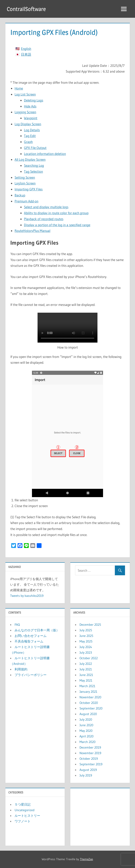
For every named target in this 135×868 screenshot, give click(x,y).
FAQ (17, 625)
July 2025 (86, 630)
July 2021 (86, 669)
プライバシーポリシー (31, 675)
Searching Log (34, 165)
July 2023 (86, 652)
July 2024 (86, 647)
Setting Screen (25, 177)
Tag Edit (30, 136)
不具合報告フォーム (29, 641)
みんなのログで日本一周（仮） (37, 630)
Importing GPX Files (29, 189)
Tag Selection (33, 171)
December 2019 (90, 747)
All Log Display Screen (30, 159)
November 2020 (90, 697)
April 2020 (86, 736)
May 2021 (86, 680)
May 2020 (86, 731)
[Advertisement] (100, 816)
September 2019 (91, 764)
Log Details (32, 130)
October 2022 (89, 658)
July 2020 (86, 719)
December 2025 (90, 625)
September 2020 (91, 708)
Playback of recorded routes (44, 219)
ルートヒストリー (27, 816)
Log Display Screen (28, 124)
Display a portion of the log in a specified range (57, 225)
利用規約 (21, 669)
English (26, 49)
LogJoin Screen (25, 183)
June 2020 (86, 725)
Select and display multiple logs (46, 207)
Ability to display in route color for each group (56, 213)
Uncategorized (25, 810)
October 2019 (89, 759)
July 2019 (86, 775)
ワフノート (23, 821)
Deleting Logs (34, 100)
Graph (28, 142)
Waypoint (31, 118)
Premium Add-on (26, 201)
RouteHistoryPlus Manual (32, 231)
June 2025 (86, 636)
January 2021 (88, 692)
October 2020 (89, 703)
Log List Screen (25, 94)
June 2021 (86, 675)
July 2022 (86, 664)
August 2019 (88, 770)
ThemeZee (86, 859)
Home (19, 88)
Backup (20, 195)
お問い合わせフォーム (31, 636)
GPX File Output (35, 148)
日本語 (26, 54)
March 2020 (87, 742)
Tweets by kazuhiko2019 (27, 596)
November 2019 (90, 753)
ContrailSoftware (26, 9)
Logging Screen (25, 112)
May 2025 (86, 641)
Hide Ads (30, 106)
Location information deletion (45, 154)
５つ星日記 (23, 804)
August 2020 (88, 714)
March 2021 (87, 686)
